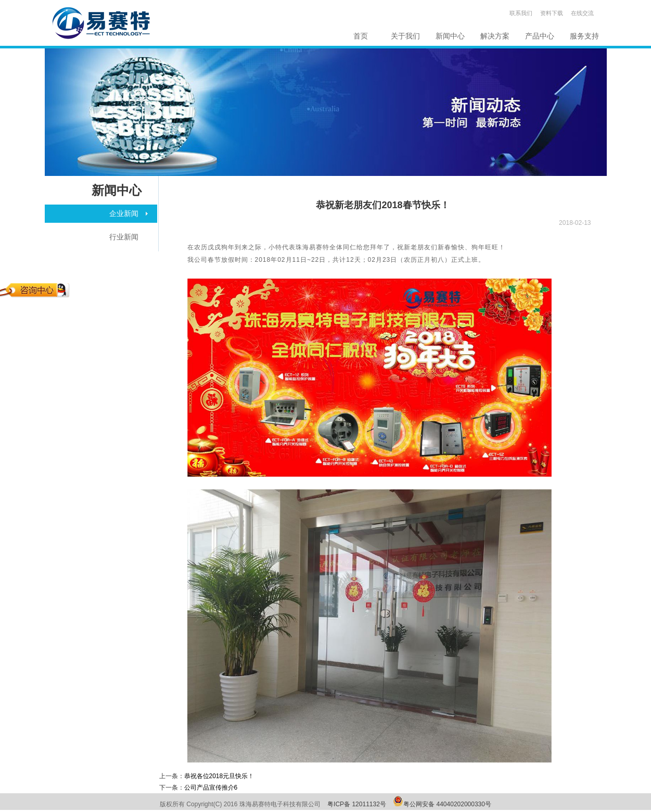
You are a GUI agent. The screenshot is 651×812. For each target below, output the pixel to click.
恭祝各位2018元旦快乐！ (219, 776)
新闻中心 (450, 36)
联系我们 (521, 13)
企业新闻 (124, 213)
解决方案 (495, 36)
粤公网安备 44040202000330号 (447, 804)
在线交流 (582, 13)
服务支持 (584, 36)
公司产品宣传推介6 (211, 788)
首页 (361, 36)
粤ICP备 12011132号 (357, 804)
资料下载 (552, 13)
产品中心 (540, 36)
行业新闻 (124, 237)
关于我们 (405, 36)
